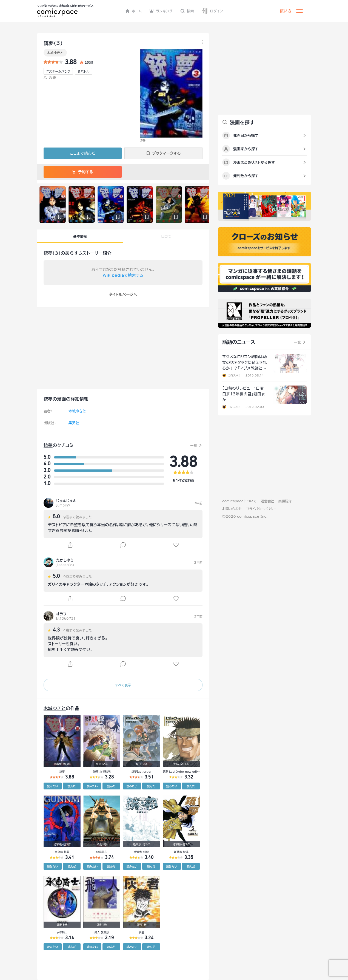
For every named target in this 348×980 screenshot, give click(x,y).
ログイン (212, 11)
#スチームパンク (58, 71)
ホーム (134, 11)
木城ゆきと (55, 53)
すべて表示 (123, 685)
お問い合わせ (232, 509)
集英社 (74, 423)
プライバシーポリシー (261, 509)
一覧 (194, 445)
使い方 (286, 11)
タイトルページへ (123, 294)
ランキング (161, 11)
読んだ (72, 786)
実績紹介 (285, 501)
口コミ (166, 236)
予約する (83, 172)
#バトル (84, 71)
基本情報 (80, 236)
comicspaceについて (239, 501)
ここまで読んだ (83, 153)
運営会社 (267, 501)
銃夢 (48, 253)
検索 (187, 11)
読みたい (53, 786)
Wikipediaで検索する (123, 275)
